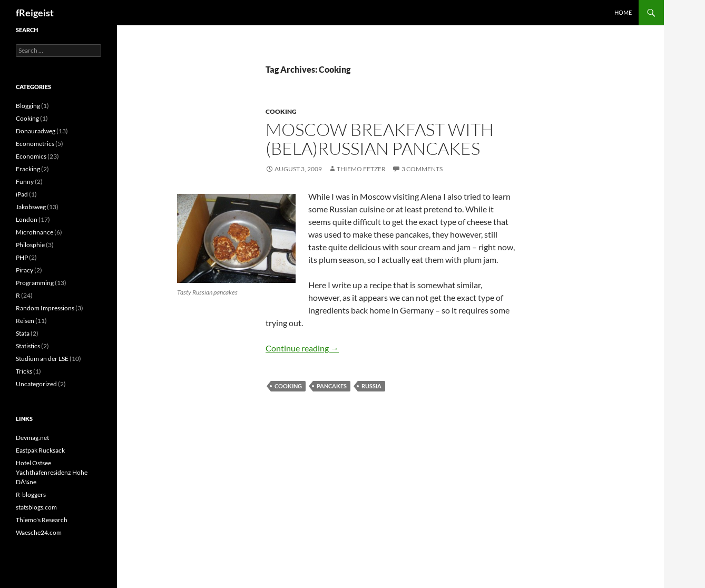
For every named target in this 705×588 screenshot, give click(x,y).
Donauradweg (36, 131)
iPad (22, 194)
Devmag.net (32, 438)
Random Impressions (45, 308)
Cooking (281, 111)
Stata (23, 333)
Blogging (28, 106)
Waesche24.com (39, 532)
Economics (31, 156)
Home (623, 12)
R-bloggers (31, 494)
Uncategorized (36, 384)
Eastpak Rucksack (40, 450)
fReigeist (35, 13)
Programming (35, 283)
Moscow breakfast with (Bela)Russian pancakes (380, 139)
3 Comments (422, 169)
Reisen (25, 321)
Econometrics (35, 144)
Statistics (28, 346)
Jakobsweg (31, 207)
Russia (371, 386)
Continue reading (302, 348)
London (27, 219)
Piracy (25, 270)
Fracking (28, 169)
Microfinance (35, 232)
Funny (25, 182)
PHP (22, 257)
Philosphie (30, 245)
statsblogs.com (36, 507)
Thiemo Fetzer (361, 169)
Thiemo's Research (42, 520)
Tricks (24, 371)
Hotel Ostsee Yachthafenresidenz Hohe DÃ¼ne (52, 472)
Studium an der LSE (42, 359)
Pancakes (332, 386)
